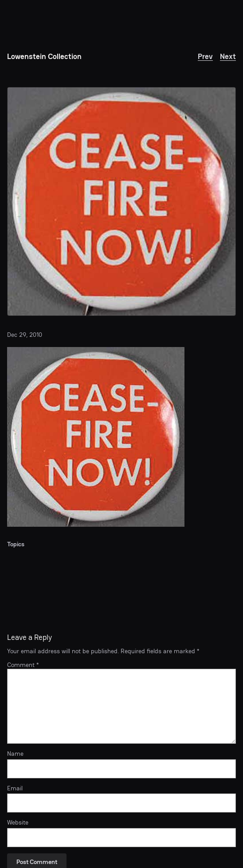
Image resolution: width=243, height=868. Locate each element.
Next (228, 56)
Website (18, 823)
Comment (23, 665)
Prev (205, 56)
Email (15, 788)
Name (15, 754)
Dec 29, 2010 (25, 335)
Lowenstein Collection (44, 56)
